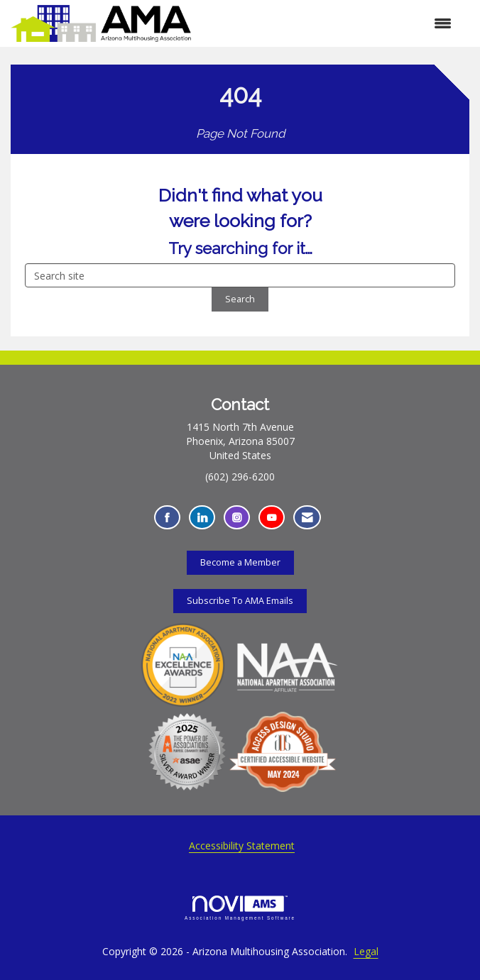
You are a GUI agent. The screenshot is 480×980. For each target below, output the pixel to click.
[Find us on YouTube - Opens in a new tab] (272, 518)
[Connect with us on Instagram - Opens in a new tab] (237, 518)
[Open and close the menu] (328, 23)
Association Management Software (240, 908)
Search (240, 299)
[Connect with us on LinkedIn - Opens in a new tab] (202, 518)
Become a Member (240, 562)
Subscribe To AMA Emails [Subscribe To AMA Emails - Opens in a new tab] (240, 601)
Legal (366, 951)
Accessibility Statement (242, 846)
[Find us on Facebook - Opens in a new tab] (167, 518)
